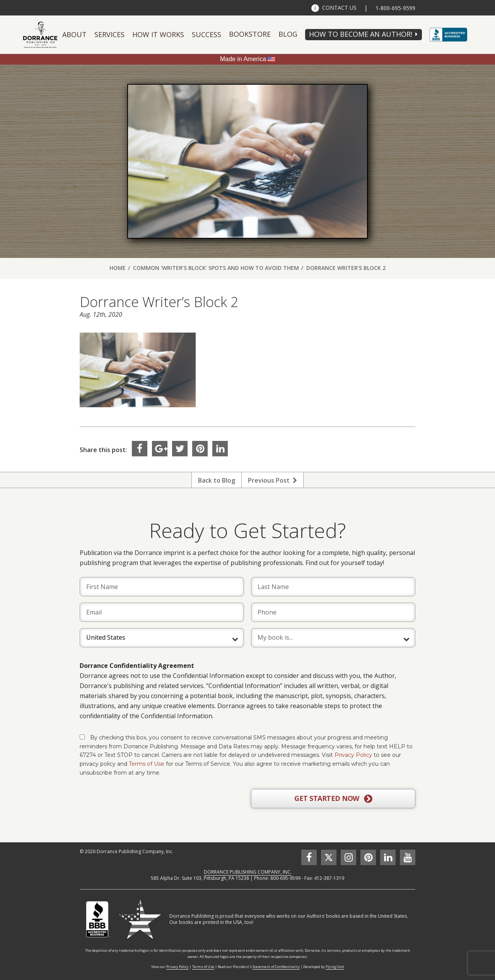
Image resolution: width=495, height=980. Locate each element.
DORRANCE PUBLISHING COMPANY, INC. (248, 872)
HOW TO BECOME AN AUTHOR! (361, 34)
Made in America (243, 59)
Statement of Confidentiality (276, 967)
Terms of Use (147, 764)
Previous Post (272, 480)
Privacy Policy (353, 755)
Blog (288, 34)
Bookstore (250, 34)
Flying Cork (335, 967)
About (74, 34)
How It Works (158, 34)
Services (109, 34)
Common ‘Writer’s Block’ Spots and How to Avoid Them (216, 268)
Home (118, 268)
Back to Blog (217, 480)
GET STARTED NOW (333, 799)
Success (207, 34)
